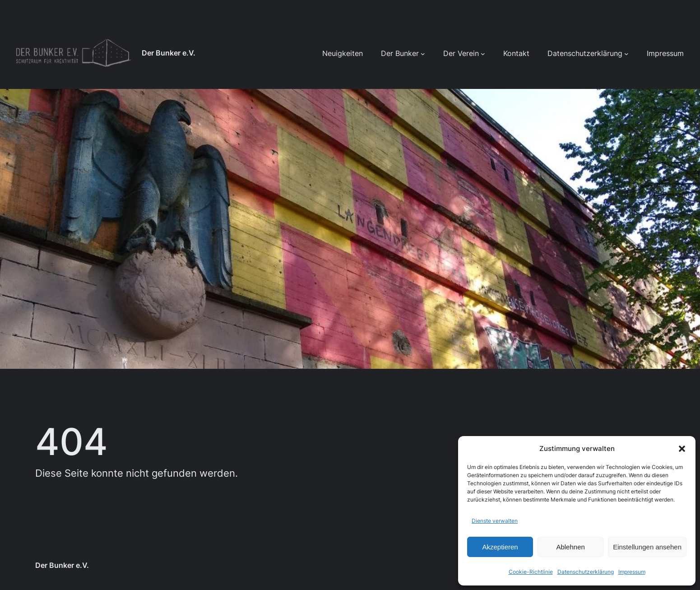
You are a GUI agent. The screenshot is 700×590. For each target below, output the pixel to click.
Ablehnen (570, 547)
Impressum (632, 572)
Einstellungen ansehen (647, 547)
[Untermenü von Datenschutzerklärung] (626, 54)
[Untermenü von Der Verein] (483, 54)
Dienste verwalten (495, 521)
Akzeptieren (500, 547)
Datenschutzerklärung (586, 572)
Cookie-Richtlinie (531, 572)
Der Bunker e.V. (169, 53)
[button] (682, 449)
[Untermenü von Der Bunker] (423, 54)
